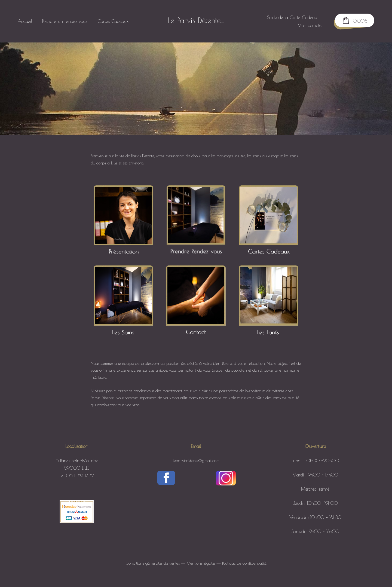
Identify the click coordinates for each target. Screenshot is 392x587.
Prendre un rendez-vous (67, 21)
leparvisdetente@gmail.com (196, 461)
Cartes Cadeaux (115, 21)
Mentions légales (201, 563)
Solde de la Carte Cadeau (289, 17)
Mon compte (307, 25)
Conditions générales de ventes (153, 563)
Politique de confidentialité (244, 563)
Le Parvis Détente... (196, 20)
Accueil (28, 21)
